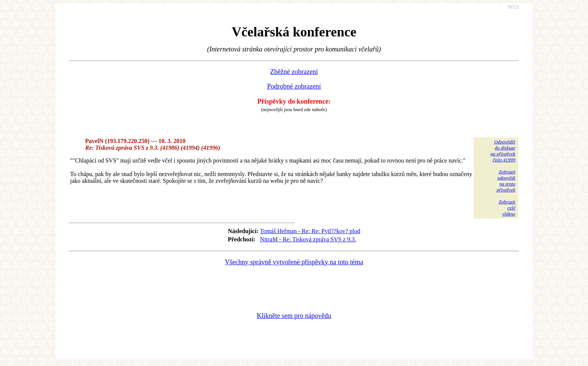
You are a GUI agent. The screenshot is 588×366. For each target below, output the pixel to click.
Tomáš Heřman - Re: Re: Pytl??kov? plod (310, 231)
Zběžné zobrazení (294, 72)
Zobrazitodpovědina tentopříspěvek (506, 181)
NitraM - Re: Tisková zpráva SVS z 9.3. (308, 239)
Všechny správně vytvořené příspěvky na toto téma (294, 262)
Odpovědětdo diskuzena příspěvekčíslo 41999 (503, 151)
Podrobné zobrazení (294, 86)
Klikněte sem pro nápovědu (294, 316)
